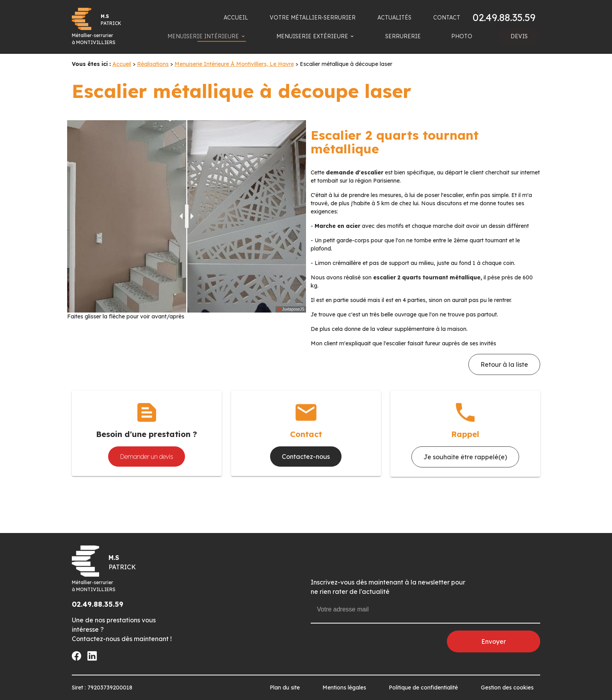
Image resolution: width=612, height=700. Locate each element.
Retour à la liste (504, 364)
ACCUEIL (236, 18)
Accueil (122, 64)
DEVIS (519, 36)
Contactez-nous (306, 457)
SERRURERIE (403, 36)
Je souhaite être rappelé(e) (465, 457)
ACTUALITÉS (394, 18)
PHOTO (462, 36)
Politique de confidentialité (423, 688)
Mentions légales (344, 688)
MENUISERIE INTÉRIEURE (203, 36)
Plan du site (285, 688)
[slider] (187, 216)
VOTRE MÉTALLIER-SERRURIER (313, 18)
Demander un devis (147, 457)
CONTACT (447, 18)
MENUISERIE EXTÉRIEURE (312, 36)
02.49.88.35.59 (504, 17)
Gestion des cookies (507, 688)
